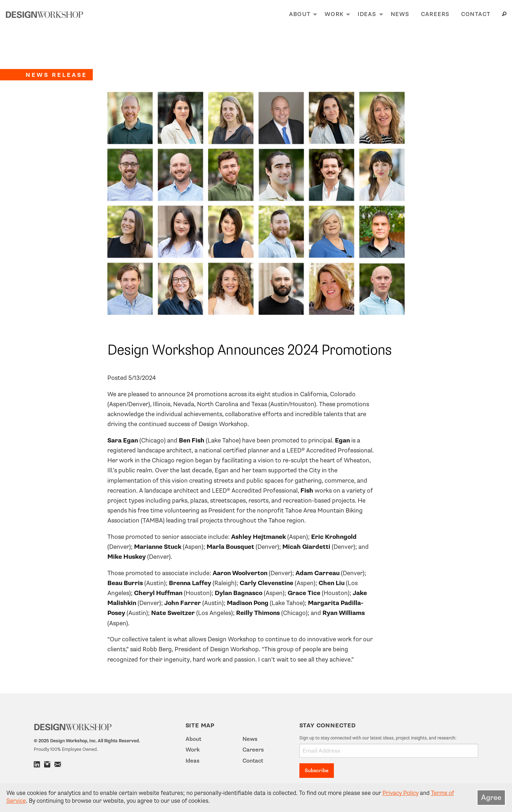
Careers (435, 14)
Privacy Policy (401, 793)
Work (334, 14)
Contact (476, 14)
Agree (491, 797)
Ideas (367, 14)
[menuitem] (301, 15)
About (300, 14)
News (400, 14)
